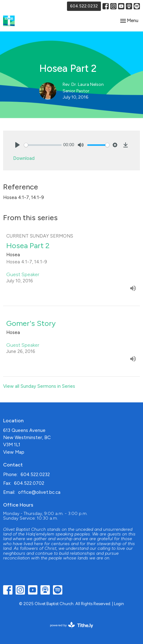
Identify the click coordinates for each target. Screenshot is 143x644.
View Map (14, 452)
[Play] (17, 145)
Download (24, 158)
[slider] (43, 145)
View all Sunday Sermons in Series (39, 386)
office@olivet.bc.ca (39, 492)
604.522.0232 (84, 6)
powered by (71, 625)
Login (119, 604)
